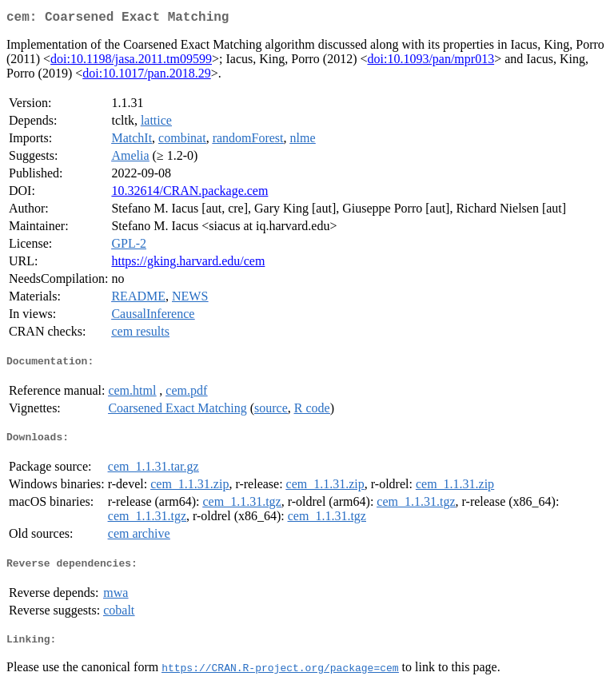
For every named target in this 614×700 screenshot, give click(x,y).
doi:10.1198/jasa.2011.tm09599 (131, 62)
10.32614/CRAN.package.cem (189, 194)
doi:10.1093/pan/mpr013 (431, 62)
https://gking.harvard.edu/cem (188, 264)
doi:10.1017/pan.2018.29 (146, 76)
